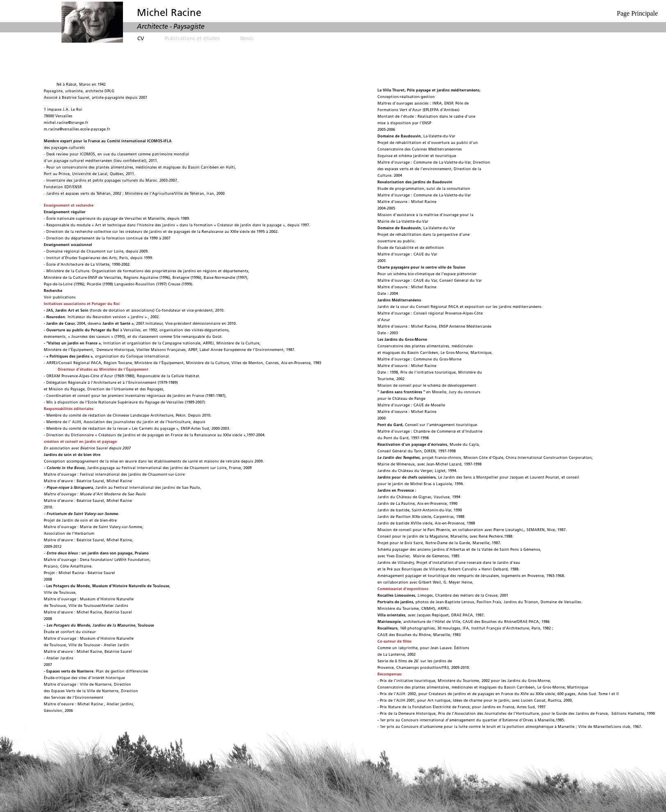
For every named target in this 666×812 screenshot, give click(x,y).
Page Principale (637, 13)
